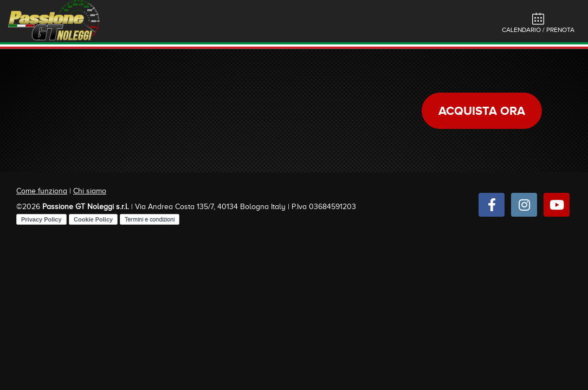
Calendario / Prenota (538, 23)
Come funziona (42, 191)
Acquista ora (482, 111)
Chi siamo (90, 191)
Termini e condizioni (150, 219)
